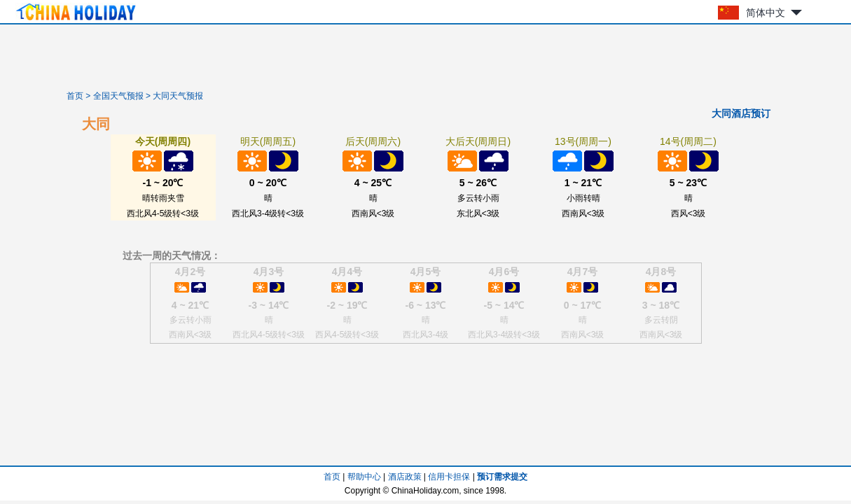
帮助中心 (364, 477)
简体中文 (766, 13)
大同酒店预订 (741, 113)
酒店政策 (405, 477)
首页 (75, 96)
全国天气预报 (118, 96)
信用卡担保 (449, 477)
